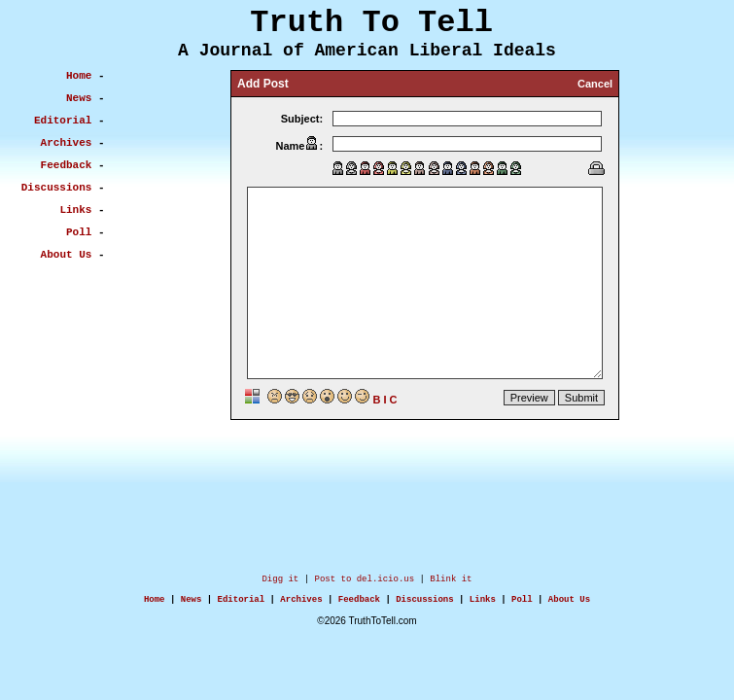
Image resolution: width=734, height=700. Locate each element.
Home (155, 604)
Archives (301, 604)
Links (483, 604)
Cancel (595, 84)
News (192, 604)
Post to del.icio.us (365, 581)
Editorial (242, 604)
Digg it (280, 581)
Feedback (359, 604)
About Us (569, 604)
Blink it (451, 581)
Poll (522, 604)
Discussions (424, 604)
